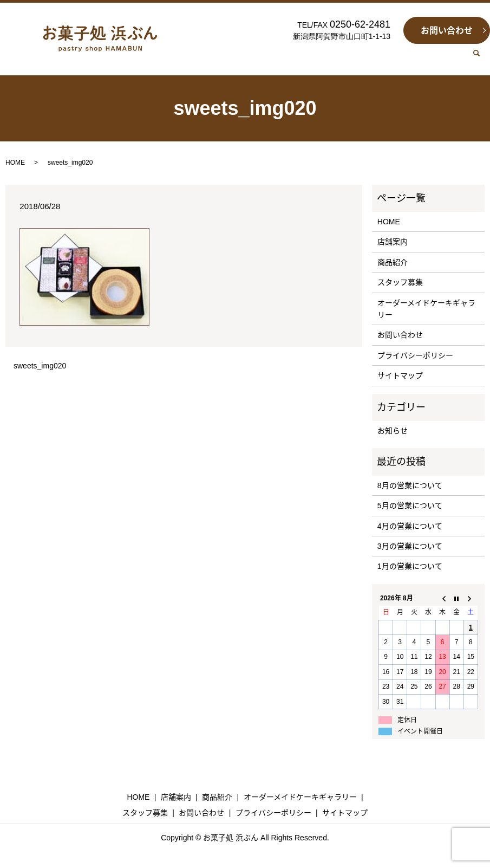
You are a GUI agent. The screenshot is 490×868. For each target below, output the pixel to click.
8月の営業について (410, 485)
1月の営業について (410, 566)
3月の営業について (410, 546)
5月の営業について (410, 506)
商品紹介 (393, 262)
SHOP (253, 58)
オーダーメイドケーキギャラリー (426, 309)
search (481, 59)
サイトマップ (400, 375)
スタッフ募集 (400, 282)
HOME (215, 58)
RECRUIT (393, 58)
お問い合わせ (447, 31)
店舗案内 (393, 242)
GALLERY (343, 58)
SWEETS (295, 58)
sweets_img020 (40, 366)
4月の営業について (410, 526)
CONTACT (443, 58)
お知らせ (393, 431)
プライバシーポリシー (415, 355)
